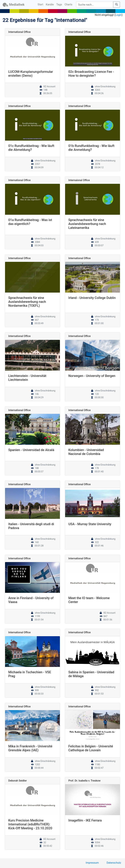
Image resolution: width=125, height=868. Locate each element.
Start (41, 4)
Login (118, 15)
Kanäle (50, 4)
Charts (68, 4)
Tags (59, 4)
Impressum (92, 863)
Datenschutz (114, 863)
